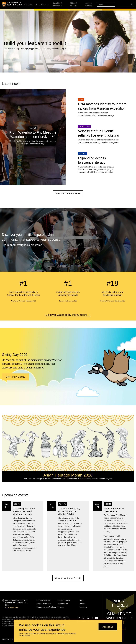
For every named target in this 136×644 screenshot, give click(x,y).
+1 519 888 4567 (12, 607)
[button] (15, 377)
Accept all (108, 627)
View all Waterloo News (68, 193)
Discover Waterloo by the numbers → (68, 315)
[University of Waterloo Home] (12, 4)
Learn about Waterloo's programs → (24, 245)
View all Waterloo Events (68, 578)
